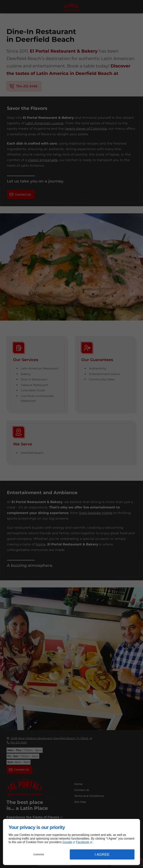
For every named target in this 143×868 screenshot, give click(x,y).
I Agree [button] (102, 854)
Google (67, 842)
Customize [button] (39, 854)
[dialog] (71, 842)
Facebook (82, 842)
